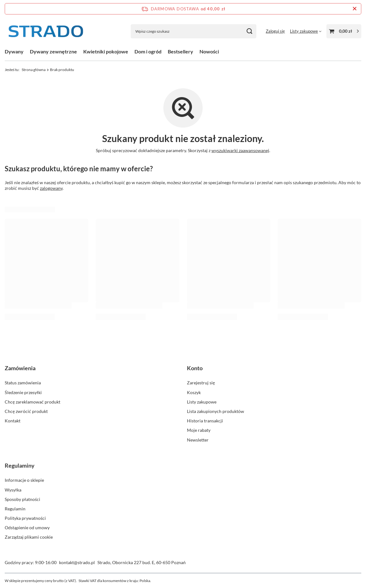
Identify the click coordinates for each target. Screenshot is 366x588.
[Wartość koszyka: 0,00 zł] (344, 31)
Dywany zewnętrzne (53, 51)
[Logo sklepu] (46, 31)
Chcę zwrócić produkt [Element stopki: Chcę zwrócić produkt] (26, 411)
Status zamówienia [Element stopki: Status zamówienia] (23, 383)
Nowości (209, 51)
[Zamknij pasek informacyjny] (355, 9)
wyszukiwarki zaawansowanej (240, 150)
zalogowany (51, 188)
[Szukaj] (249, 31)
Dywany (14, 51)
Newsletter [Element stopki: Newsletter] (198, 440)
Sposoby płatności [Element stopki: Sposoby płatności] (22, 499)
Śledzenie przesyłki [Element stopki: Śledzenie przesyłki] (23, 392)
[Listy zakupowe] (306, 31)
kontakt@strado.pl (77, 562)
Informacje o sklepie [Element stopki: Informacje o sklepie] (24, 480)
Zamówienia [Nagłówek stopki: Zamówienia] (20, 368)
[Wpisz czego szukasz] (194, 31)
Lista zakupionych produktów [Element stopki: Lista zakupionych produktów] (216, 411)
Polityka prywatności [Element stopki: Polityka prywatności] (25, 518)
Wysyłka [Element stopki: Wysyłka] (13, 490)
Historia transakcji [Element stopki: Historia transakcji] (205, 421)
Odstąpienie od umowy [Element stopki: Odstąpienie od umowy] (27, 528)
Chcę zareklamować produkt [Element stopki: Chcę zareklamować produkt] (33, 402)
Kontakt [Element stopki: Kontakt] (13, 421)
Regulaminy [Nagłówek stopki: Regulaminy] (20, 465)
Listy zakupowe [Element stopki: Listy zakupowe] (202, 402)
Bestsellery (180, 51)
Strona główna (34, 70)
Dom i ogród (148, 51)
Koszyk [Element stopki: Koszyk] (194, 392)
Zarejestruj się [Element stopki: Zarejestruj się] (201, 383)
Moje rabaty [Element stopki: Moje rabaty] (199, 430)
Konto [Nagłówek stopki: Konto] (195, 368)
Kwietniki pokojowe (106, 51)
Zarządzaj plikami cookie (29, 537)
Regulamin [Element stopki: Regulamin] (15, 509)
